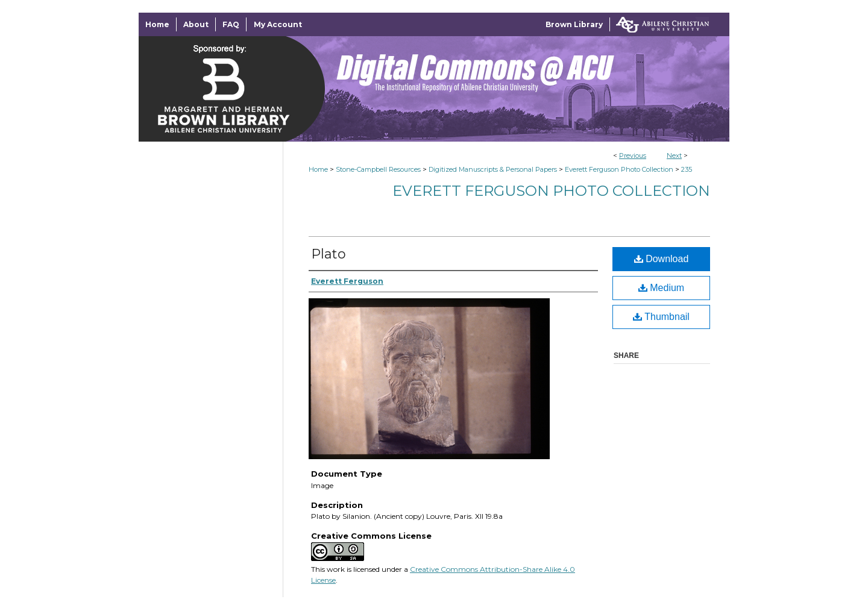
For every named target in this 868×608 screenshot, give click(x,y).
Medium (661, 288)
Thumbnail (661, 317)
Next (674, 155)
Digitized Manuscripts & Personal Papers (493, 169)
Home (318, 169)
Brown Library (574, 24)
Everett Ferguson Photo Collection (619, 169)
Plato (329, 254)
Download (662, 259)
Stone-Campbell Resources (378, 169)
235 (687, 169)
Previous (633, 155)
